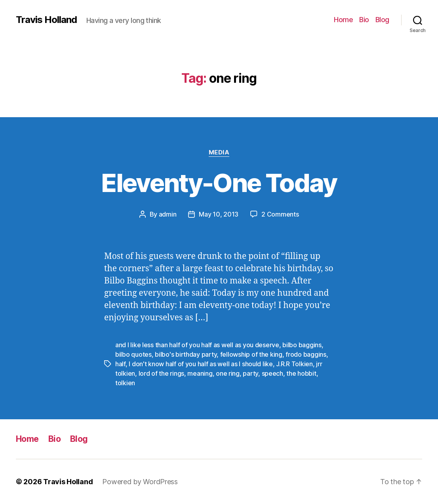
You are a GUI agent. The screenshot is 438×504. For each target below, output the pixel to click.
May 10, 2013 (219, 214)
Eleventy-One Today (219, 183)
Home (343, 20)
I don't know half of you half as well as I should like (201, 364)
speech (272, 373)
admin (168, 214)
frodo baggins (306, 354)
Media (219, 152)
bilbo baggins (302, 345)
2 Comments (280, 214)
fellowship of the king (251, 354)
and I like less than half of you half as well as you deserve (197, 345)
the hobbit (301, 373)
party (250, 373)
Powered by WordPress (140, 482)
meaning (200, 373)
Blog (382, 20)
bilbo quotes (133, 354)
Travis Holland (46, 20)
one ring (228, 373)
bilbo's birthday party (186, 354)
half (120, 364)
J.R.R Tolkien (294, 364)
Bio (364, 20)
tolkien (125, 383)
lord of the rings (161, 373)
